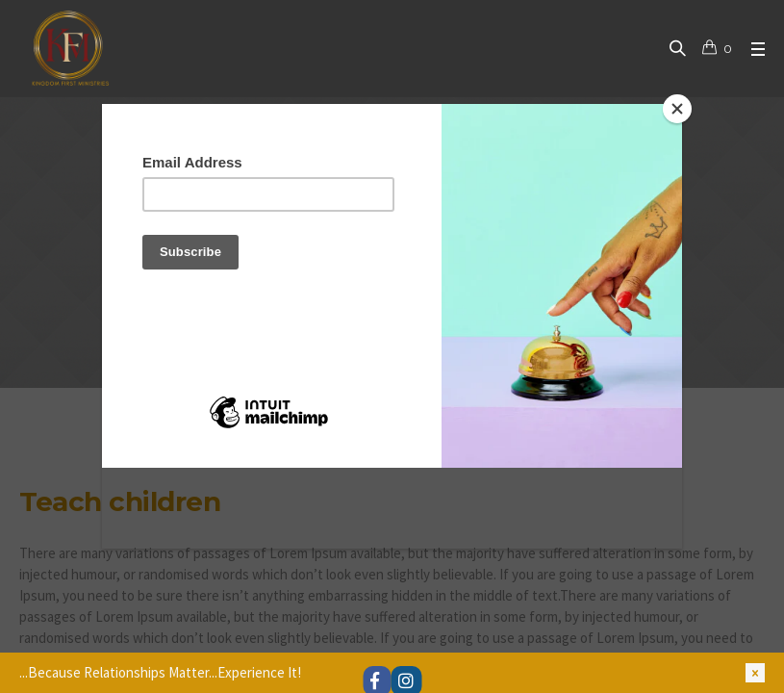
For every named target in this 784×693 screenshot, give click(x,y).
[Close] (677, 109)
